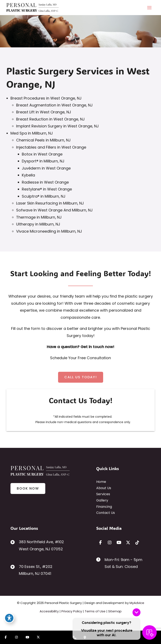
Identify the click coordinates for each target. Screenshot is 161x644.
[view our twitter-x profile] (128, 543)
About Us (104, 488)
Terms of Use (95, 611)
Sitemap (115, 611)
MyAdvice (137, 603)
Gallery (102, 500)
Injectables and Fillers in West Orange (51, 147)
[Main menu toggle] (149, 8)
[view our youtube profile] (119, 543)
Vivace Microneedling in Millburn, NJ (49, 231)
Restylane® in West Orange (47, 189)
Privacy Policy (72, 611)
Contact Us (106, 513)
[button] (81, 377)
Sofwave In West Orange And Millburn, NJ (54, 210)
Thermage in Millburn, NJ (39, 217)
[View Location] (37, 545)
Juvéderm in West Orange (46, 168)
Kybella (28, 175)
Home (101, 482)
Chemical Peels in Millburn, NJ (43, 140)
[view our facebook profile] (100, 543)
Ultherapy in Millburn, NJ (38, 224)
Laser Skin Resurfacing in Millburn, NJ (50, 203)
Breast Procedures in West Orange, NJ (46, 98)
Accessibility (49, 611)
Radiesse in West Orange (45, 182)
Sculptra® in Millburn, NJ (44, 196)
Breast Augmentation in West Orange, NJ (54, 105)
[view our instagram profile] (110, 543)
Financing (104, 507)
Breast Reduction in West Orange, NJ (50, 119)
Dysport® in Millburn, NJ (43, 161)
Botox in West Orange (42, 154)
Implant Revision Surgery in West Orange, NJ (57, 126)
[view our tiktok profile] (137, 543)
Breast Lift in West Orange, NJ (44, 112)
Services (103, 494)
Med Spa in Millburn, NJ (32, 133)
